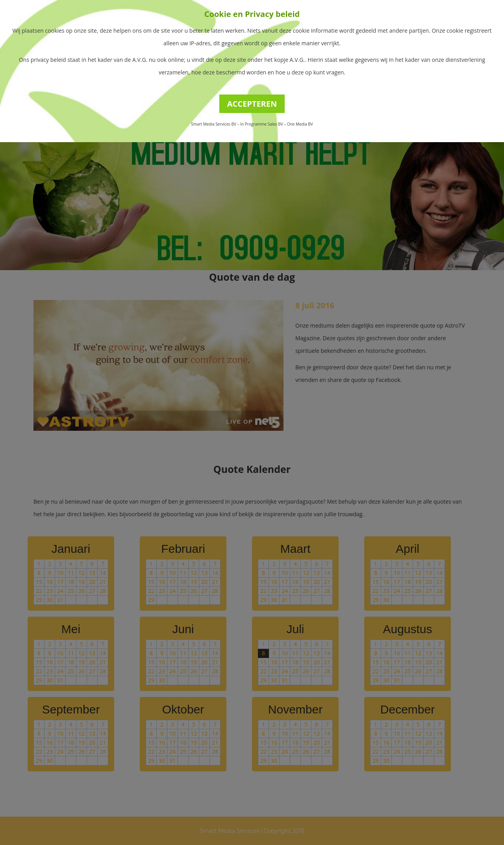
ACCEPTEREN (252, 104)
